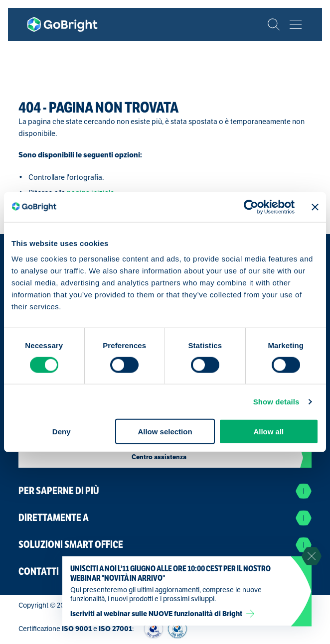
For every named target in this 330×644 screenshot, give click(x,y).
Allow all (268, 432)
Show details (276, 401)
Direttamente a (165, 518)
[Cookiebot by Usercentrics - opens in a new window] (251, 207)
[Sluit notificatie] (312, 556)
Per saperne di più (165, 491)
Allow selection (165, 432)
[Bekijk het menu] (296, 24)
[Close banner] (315, 207)
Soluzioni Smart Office (165, 545)
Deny (62, 432)
